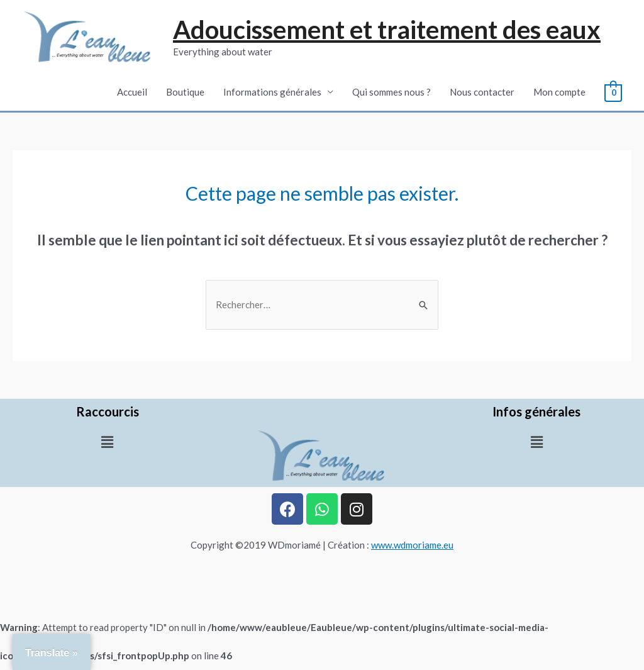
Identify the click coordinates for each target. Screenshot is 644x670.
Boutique (186, 92)
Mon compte (560, 92)
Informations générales (273, 92)
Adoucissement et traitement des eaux (387, 30)
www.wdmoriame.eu (412, 545)
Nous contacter (483, 92)
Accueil (133, 92)
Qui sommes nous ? (392, 92)
